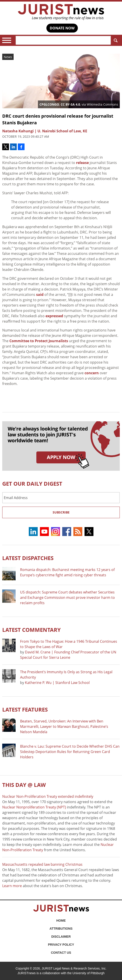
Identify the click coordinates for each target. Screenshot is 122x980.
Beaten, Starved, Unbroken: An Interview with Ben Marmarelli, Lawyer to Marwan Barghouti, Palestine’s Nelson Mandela (64, 726)
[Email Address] (61, 498)
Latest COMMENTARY (31, 630)
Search (115, 40)
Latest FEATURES (25, 709)
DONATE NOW (62, 28)
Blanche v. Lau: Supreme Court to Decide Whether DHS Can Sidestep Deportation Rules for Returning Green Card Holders (70, 752)
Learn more (12, 886)
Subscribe (61, 512)
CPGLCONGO (49, 104)
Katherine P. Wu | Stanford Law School (57, 683)
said (40, 295)
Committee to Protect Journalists (39, 341)
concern (92, 373)
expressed (54, 316)
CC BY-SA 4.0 (70, 104)
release (82, 163)
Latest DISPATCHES (28, 558)
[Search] (63, 40)
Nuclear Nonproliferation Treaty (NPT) (34, 807)
